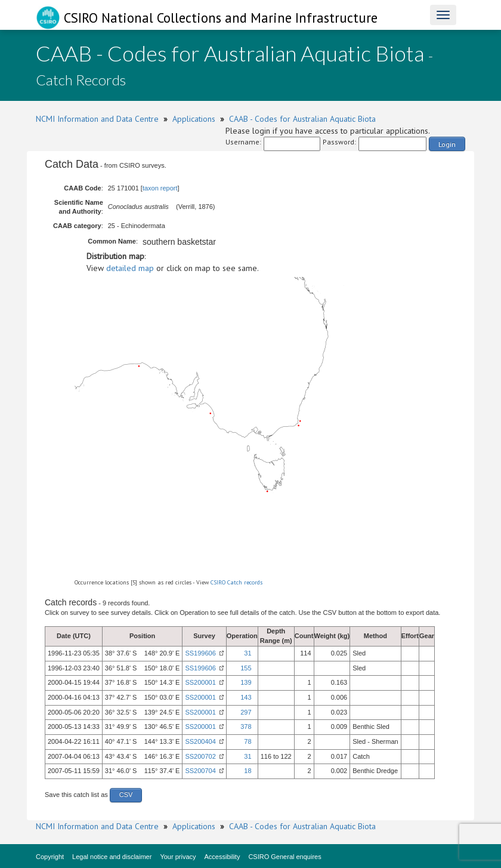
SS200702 (200, 756)
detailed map (130, 268)
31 (248, 653)
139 (246, 682)
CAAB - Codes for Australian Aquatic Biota (302, 119)
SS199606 (200, 653)
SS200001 (200, 682)
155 (246, 668)
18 (248, 771)
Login (447, 144)
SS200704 (200, 771)
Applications (194, 119)
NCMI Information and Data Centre (97, 119)
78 (248, 741)
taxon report (160, 188)
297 (246, 712)
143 (246, 697)
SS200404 (200, 741)
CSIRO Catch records (236, 582)
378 (246, 727)
